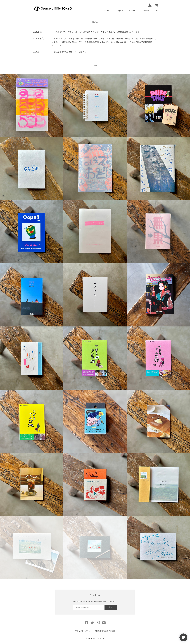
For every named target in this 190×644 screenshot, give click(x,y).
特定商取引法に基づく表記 (105, 631)
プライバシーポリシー (84, 631)
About (106, 11)
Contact (133, 11)
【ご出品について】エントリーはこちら (69, 52)
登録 (111, 607)
